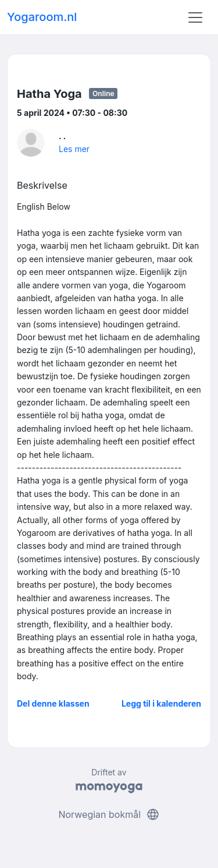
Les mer (74, 149)
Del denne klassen (53, 703)
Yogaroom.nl (42, 17)
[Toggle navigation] (195, 17)
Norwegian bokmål (109, 814)
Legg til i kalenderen (161, 703)
